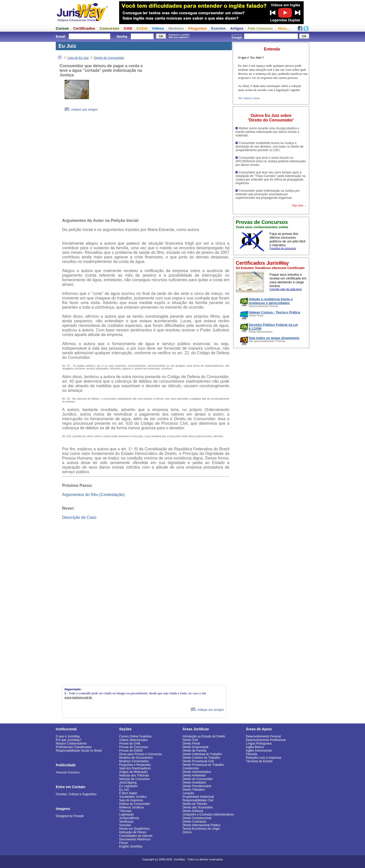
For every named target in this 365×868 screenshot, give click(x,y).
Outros (187, 832)
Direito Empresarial (195, 747)
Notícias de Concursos (134, 779)
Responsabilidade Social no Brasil (79, 751)
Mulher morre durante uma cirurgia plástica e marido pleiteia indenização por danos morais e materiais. (267, 132)
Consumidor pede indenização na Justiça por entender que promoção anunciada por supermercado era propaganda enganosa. (268, 194)
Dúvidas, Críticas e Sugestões (76, 794)
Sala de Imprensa (131, 800)
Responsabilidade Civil (198, 800)
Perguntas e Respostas (135, 765)
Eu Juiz (124, 790)
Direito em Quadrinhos (134, 829)
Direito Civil (190, 740)
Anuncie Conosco (68, 772)
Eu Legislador (128, 786)
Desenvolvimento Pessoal (263, 736)
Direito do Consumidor (109, 58)
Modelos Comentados (134, 761)
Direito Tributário (194, 790)
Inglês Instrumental (259, 751)
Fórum (124, 843)
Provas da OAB (130, 743)
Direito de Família (194, 751)
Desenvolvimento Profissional (266, 740)
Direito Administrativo (197, 772)
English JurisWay (131, 846)
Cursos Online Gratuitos (135, 736)
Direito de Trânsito (195, 804)
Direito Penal (191, 743)
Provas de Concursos (134, 747)
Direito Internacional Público (201, 825)
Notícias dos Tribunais (134, 775)
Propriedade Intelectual (198, 797)
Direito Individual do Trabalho (202, 754)
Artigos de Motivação (133, 772)
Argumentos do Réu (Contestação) (93, 495)
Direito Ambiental (194, 775)
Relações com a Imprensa (263, 758)
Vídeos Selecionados (133, 740)
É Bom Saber (128, 793)
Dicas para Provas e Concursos (141, 754)
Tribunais (125, 811)
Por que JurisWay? (69, 740)
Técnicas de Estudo (259, 761)
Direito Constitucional (197, 818)
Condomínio (191, 768)
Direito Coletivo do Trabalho (201, 758)
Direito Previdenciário (197, 786)
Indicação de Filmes (133, 832)
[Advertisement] (191, 140)
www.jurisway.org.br (78, 697)
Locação (188, 793)
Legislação (126, 814)
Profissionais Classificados (74, 747)
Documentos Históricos (135, 839)
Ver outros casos (249, 98)
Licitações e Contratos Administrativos (208, 814)
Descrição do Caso (79, 517)
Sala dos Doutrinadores (135, 768)
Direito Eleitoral (193, 811)
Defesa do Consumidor (135, 804)
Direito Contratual (194, 822)
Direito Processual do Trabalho (203, 765)
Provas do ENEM (131, 751)
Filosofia (252, 754)
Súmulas (125, 825)
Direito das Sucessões (198, 807)
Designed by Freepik (70, 816)
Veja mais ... (299, 205)
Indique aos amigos (81, 110)
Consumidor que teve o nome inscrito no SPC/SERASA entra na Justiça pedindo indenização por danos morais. (271, 161)
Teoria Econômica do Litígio (201, 829)
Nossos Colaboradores (71, 743)
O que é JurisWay (68, 736)
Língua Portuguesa (259, 743)
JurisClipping (128, 783)
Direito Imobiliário (194, 783)
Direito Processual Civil (198, 761)
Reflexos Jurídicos (132, 807)
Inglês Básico (255, 747)
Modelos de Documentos (136, 758)
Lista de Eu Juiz (78, 58)
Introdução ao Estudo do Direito (204, 736)
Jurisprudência (129, 818)
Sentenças (126, 822)
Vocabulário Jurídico (133, 797)
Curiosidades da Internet (136, 836)
